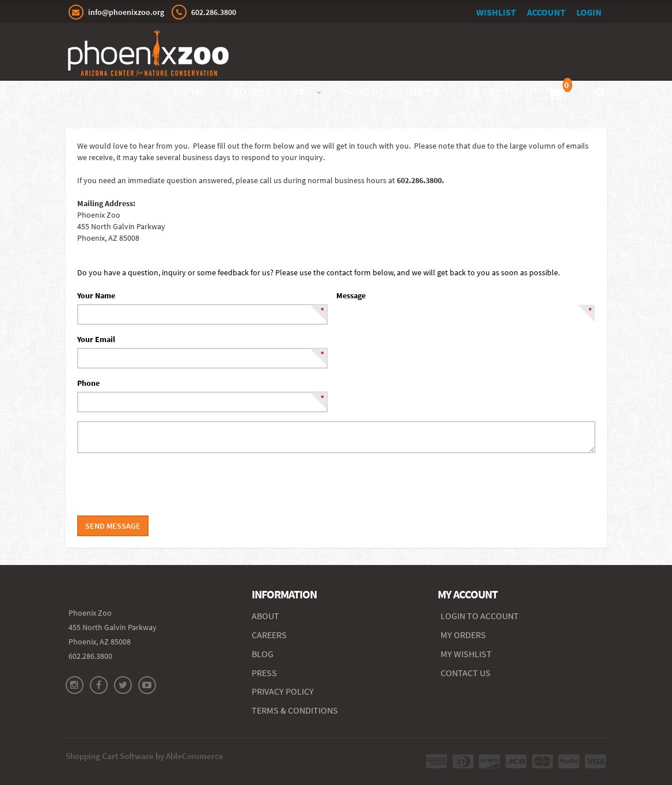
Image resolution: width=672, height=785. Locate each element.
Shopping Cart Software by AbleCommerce (145, 756)
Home (190, 92)
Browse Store (269, 92)
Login (589, 12)
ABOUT (265, 616)
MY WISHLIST (466, 654)
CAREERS (269, 635)
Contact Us (494, 92)
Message (351, 295)
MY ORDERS (463, 635)
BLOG (263, 654)
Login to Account (480, 616)
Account (546, 12)
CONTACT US (466, 673)
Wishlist (496, 12)
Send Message (113, 526)
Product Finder (390, 92)
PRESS (264, 673)
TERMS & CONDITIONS (295, 710)
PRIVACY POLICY (283, 691)
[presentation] (165, 484)
